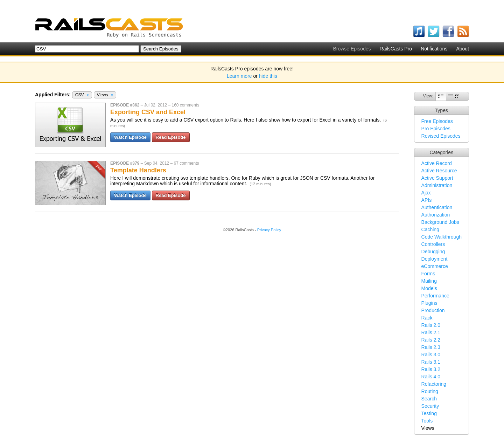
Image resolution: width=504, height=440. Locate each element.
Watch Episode (130, 137)
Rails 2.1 (431, 332)
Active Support (437, 178)
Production (433, 310)
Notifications (434, 49)
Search (429, 399)
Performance (435, 296)
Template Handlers (138, 170)
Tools (427, 421)
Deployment (435, 259)
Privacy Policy (269, 230)
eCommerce (435, 266)
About (463, 49)
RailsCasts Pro (396, 49)
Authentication (437, 207)
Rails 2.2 (431, 340)
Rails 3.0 (431, 355)
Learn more (239, 76)
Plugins (429, 303)
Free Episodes (437, 121)
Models (429, 288)
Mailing (429, 281)
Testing (429, 413)
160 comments (185, 105)
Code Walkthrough (442, 237)
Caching (430, 229)
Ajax (426, 193)
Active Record (437, 163)
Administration (437, 185)
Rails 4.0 (431, 377)
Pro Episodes (436, 129)
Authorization (436, 215)
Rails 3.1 (431, 362)
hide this (268, 76)
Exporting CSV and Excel (148, 112)
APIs (427, 200)
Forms (428, 274)
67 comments (186, 163)
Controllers (433, 244)
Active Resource (439, 171)
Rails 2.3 (431, 347)
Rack (427, 318)
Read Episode (171, 137)
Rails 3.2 (431, 369)
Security (430, 406)
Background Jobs (440, 222)
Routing (430, 391)
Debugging (433, 252)
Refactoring (434, 384)
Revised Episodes (441, 136)
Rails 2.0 (431, 325)
